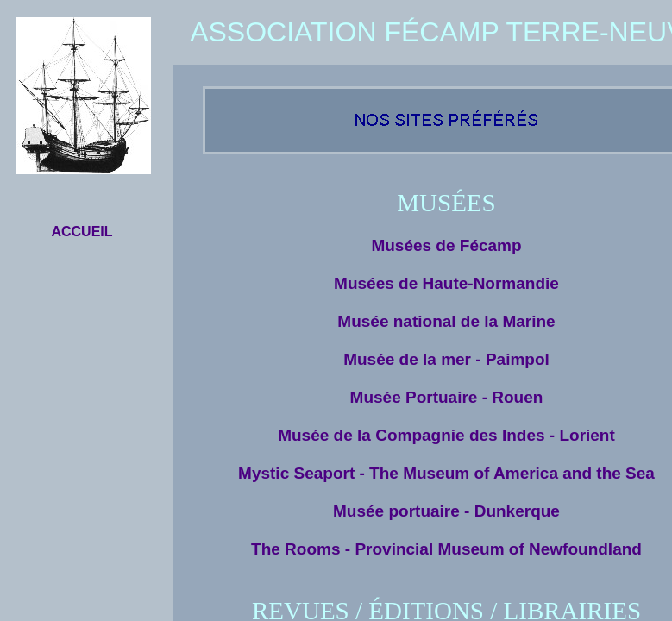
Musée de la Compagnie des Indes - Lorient (446, 435)
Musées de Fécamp (446, 245)
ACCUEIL (82, 232)
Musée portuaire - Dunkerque (446, 511)
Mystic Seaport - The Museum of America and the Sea (446, 473)
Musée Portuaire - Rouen (447, 397)
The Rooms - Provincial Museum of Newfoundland (446, 549)
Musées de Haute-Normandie (446, 283)
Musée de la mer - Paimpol (446, 359)
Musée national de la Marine (446, 321)
